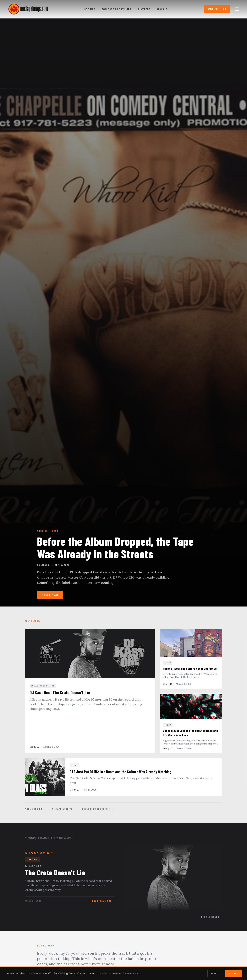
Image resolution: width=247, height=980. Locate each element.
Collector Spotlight (117, 9)
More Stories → (35, 809)
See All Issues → (212, 917)
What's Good (217, 9)
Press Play (50, 595)
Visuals (162, 9)
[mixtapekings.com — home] (27, 9)
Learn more (131, 973)
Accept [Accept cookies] (234, 973)
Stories (90, 9)
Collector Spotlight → (98, 809)
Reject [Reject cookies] (215, 973)
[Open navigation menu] (237, 9)
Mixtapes (144, 9)
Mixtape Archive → (64, 809)
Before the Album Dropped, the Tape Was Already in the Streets (115, 547)
